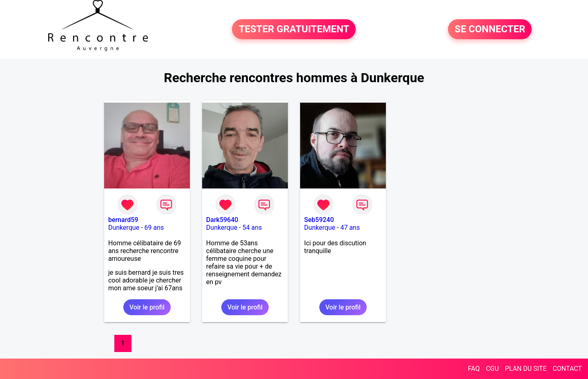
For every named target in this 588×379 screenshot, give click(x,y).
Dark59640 (222, 220)
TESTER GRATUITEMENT (294, 29)
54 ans (252, 228)
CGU (492, 369)
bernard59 (123, 220)
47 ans (350, 228)
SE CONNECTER (490, 29)
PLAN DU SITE (526, 369)
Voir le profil (147, 307)
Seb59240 (319, 220)
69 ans (154, 228)
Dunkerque (124, 228)
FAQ (474, 369)
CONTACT (567, 369)
